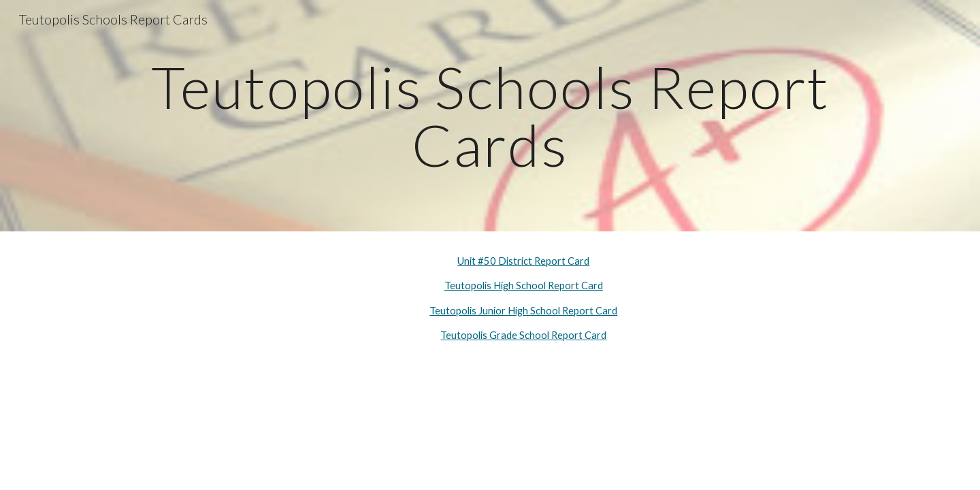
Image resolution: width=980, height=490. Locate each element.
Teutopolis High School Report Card (524, 285)
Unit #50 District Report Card (523, 261)
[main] (490, 116)
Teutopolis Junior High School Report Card (523, 311)
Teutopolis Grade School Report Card (523, 335)
